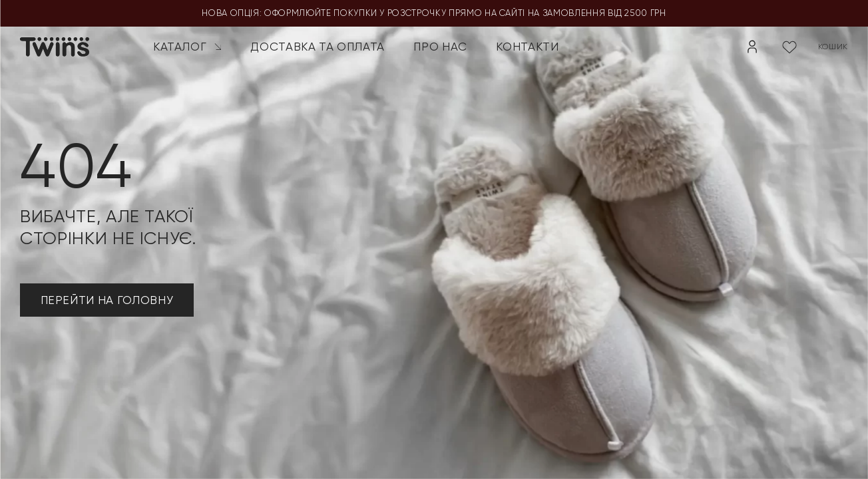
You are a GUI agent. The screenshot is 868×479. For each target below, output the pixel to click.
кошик (833, 47)
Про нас (440, 47)
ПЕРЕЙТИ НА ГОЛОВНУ (107, 300)
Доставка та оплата (318, 47)
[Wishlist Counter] (789, 47)
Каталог (187, 47)
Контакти (527, 47)
